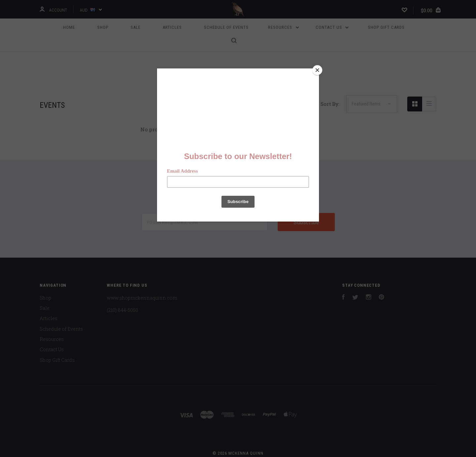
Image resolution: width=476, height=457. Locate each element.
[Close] (317, 70)
